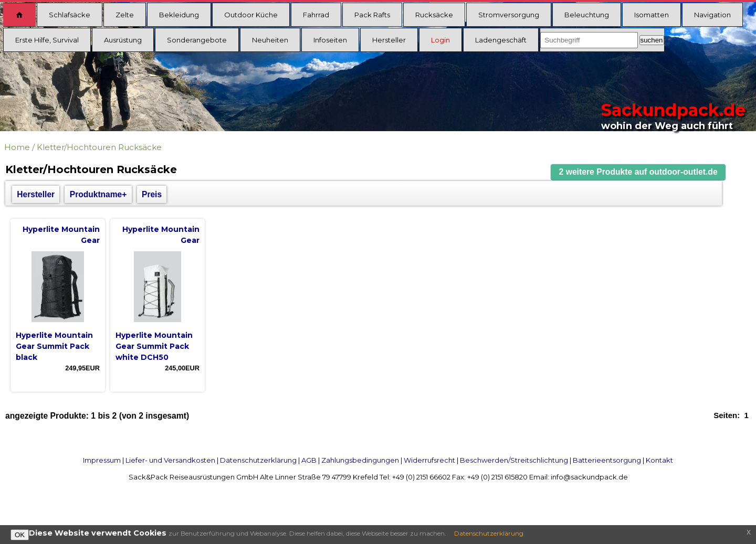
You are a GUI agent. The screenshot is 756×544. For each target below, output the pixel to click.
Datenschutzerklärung (258, 460)
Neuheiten (270, 40)
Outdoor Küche (251, 15)
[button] (638, 172)
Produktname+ (98, 194)
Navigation (712, 15)
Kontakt (659, 460)
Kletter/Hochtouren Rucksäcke (99, 147)
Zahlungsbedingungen (360, 460)
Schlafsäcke (70, 15)
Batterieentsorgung (607, 460)
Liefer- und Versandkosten (170, 460)
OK (20, 535)
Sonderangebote (197, 40)
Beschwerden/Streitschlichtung (514, 460)
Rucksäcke (434, 15)
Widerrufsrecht (429, 460)
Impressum (102, 460)
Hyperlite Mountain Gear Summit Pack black (54, 346)
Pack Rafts (372, 15)
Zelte (125, 15)
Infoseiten (330, 40)
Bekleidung (179, 15)
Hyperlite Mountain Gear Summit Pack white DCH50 (154, 346)
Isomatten (652, 15)
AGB (309, 460)
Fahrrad (316, 15)
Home (17, 147)
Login (440, 40)
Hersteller (389, 40)
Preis (152, 194)
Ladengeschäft (501, 40)
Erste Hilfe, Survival (47, 40)
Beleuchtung (587, 15)
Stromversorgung (509, 15)
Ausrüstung (123, 40)
